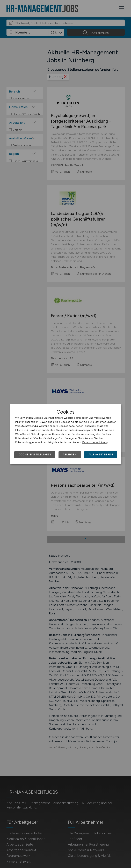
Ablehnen (70, 455)
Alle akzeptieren (101, 455)
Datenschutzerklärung (95, 442)
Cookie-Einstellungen (35, 455)
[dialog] (65, 434)
